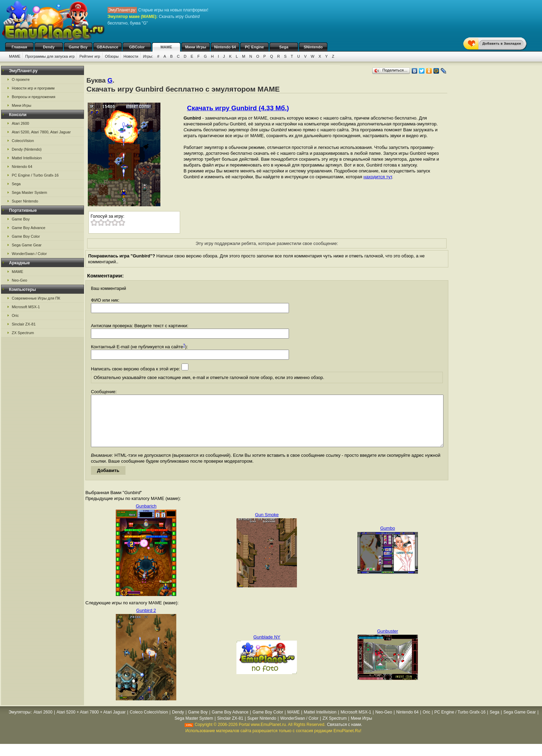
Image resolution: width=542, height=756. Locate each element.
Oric (15, 315)
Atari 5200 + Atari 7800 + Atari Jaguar (91, 722)
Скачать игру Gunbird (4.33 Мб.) (238, 108)
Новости (131, 56)
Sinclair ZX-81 (24, 324)
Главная (20, 47)
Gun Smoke (267, 525)
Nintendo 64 (225, 47)
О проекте (21, 79)
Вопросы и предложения (34, 97)
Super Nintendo (25, 201)
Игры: (148, 56)
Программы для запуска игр (50, 56)
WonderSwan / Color (29, 254)
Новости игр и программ (33, 88)
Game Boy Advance (29, 228)
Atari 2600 (20, 123)
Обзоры (112, 56)
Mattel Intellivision (27, 158)
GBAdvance (108, 47)
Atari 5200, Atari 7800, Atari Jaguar (41, 132)
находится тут (378, 177)
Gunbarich (146, 516)
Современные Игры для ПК (36, 298)
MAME (166, 47)
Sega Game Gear (27, 245)
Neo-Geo (20, 280)
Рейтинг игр (90, 56)
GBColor (137, 47)
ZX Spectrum (23, 333)
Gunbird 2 (146, 621)
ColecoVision (23, 141)
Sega (284, 47)
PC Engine (254, 47)
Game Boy (78, 47)
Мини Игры (196, 47)
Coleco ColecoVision (149, 722)
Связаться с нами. (345, 735)
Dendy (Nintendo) (27, 149)
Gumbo (388, 538)
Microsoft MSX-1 (26, 307)
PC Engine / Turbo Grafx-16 (35, 175)
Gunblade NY (267, 647)
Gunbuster (388, 641)
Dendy (49, 47)
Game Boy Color (26, 236)
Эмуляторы (20, 722)
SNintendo (313, 47)
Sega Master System (29, 192)
